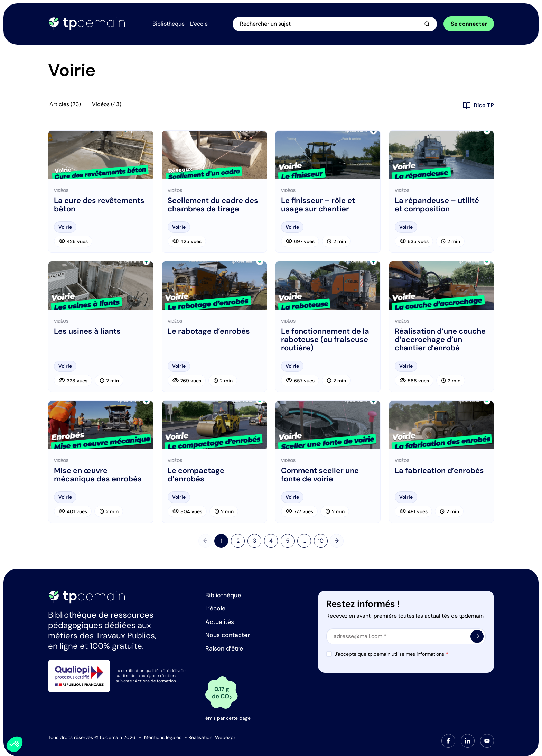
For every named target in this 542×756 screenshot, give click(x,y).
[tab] (448, 741)
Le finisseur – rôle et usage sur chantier (318, 205)
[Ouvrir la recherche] (335, 24)
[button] (15, 744)
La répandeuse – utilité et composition (437, 205)
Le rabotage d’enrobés (209, 331)
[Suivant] (337, 541)
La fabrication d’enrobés (439, 471)
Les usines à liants (87, 331)
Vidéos (107, 104)
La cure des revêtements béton (99, 205)
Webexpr (225, 737)
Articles (65, 104)
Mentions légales (163, 737)
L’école (215, 608)
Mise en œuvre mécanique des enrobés (98, 475)
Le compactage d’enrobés (196, 475)
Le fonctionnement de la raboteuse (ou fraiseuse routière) (325, 340)
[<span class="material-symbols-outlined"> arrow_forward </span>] (477, 636)
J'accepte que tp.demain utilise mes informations (391, 654)
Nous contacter (228, 635)
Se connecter (469, 24)
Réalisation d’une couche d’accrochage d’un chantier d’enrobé (440, 340)
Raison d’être (224, 648)
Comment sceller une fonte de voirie (320, 475)
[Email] (406, 636)
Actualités (220, 622)
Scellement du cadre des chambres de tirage (213, 205)
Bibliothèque (223, 595)
